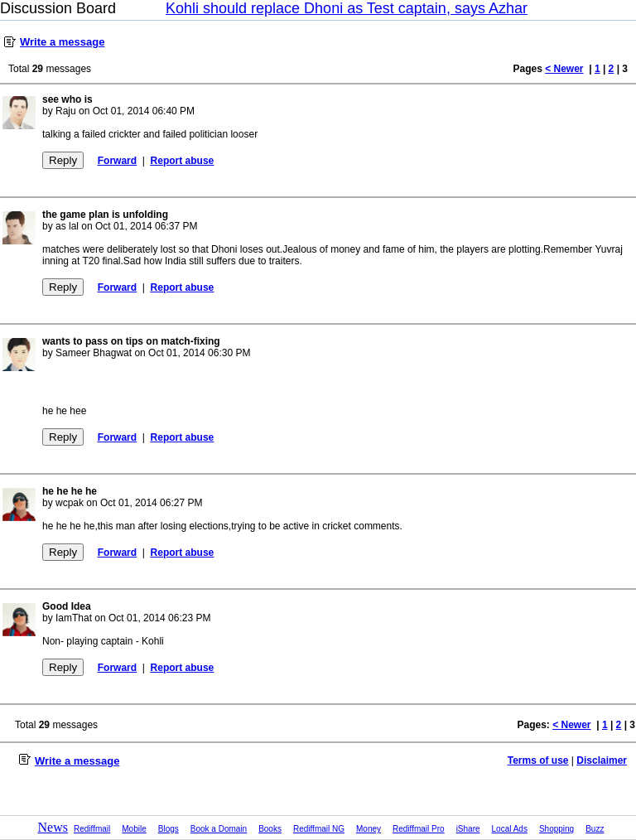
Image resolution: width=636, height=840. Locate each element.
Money (369, 829)
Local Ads (510, 829)
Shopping (556, 829)
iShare (468, 829)
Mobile (134, 829)
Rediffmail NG (319, 829)
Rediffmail (92, 829)
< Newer (564, 69)
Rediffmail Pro (419, 829)
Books (270, 829)
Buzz (595, 829)
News (53, 827)
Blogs (169, 829)
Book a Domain (219, 829)
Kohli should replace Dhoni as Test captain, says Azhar (347, 8)
